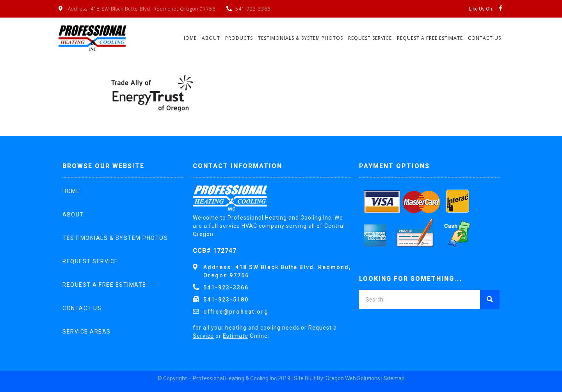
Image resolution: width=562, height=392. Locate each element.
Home (189, 38)
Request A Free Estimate (430, 38)
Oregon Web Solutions (353, 378)
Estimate (236, 336)
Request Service (370, 38)
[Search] (490, 300)
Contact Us (485, 38)
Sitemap (394, 378)
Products (239, 38)
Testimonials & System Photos (301, 38)
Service (203, 336)
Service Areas (87, 332)
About (211, 38)
